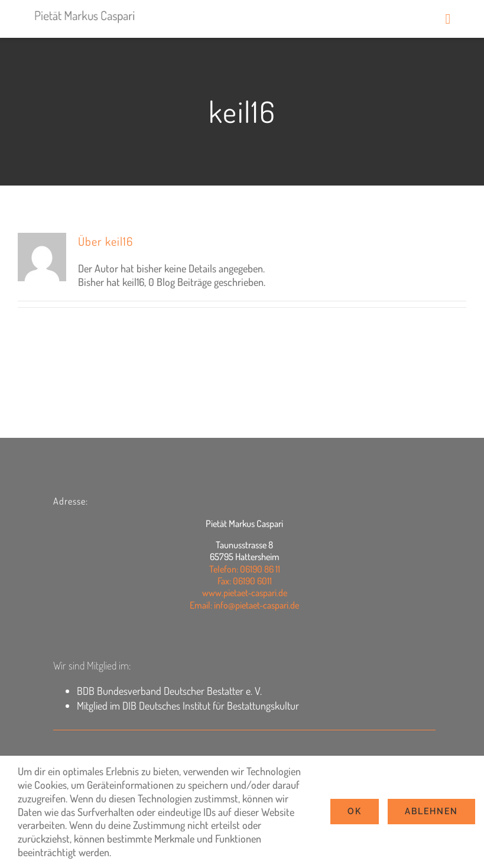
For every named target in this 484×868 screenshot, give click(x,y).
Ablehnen (431, 811)
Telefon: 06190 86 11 (245, 569)
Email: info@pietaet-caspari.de (244, 605)
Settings (135, 852)
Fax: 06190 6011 (245, 581)
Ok (355, 811)
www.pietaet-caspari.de (245, 593)
